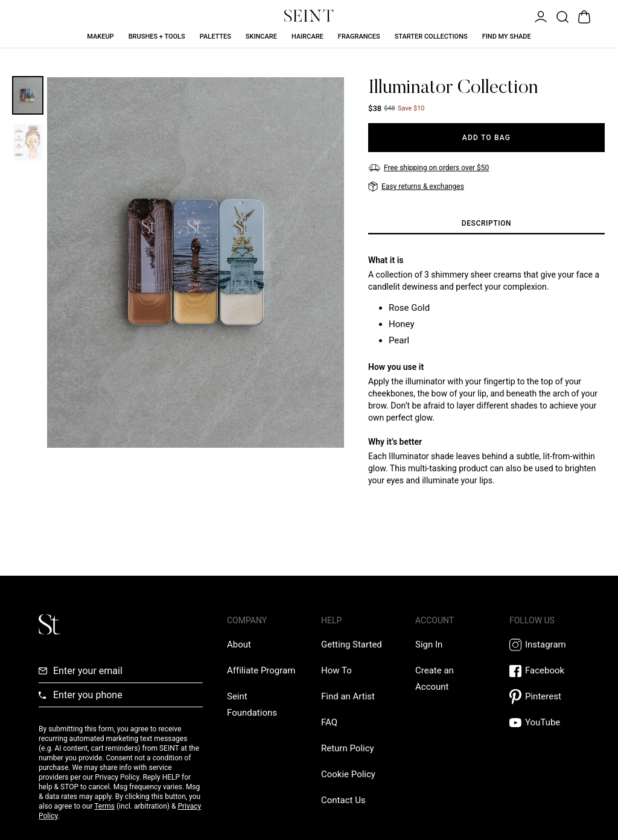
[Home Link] (309, 16)
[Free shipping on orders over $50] (428, 168)
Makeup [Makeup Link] (100, 37)
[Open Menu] (540, 16)
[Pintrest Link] (544, 697)
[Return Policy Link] (348, 748)
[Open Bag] (583, 16)
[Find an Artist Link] (348, 696)
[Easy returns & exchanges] (416, 186)
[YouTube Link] (544, 723)
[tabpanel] (486, 380)
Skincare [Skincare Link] (261, 37)
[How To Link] (336, 670)
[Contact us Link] (343, 800)
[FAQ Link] (329, 722)
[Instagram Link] (544, 645)
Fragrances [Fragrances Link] (359, 37)
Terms (104, 806)
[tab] (486, 224)
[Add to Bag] (486, 138)
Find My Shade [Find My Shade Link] (507, 37)
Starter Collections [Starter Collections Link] (431, 37)
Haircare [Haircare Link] (307, 37)
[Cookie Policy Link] (348, 774)
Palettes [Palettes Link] (215, 37)
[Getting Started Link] (352, 644)
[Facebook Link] (544, 671)
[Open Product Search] (561, 16)
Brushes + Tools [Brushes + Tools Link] (157, 37)
